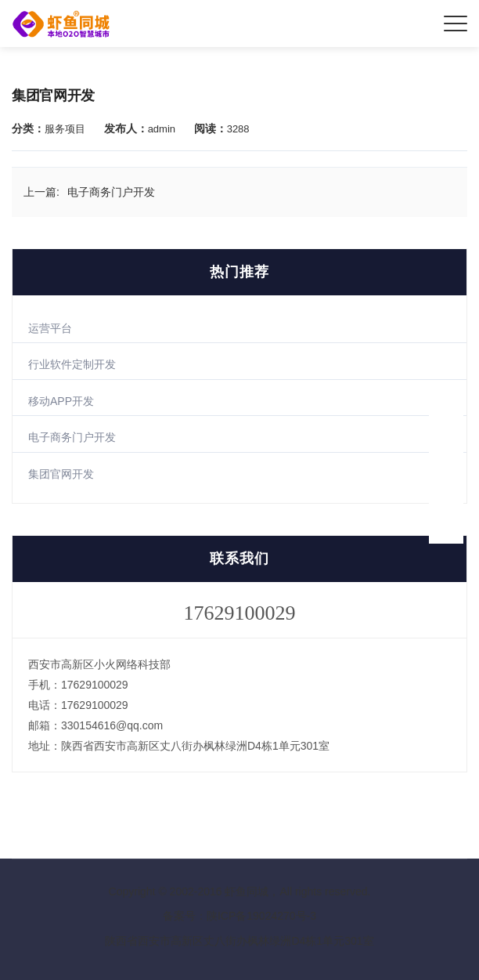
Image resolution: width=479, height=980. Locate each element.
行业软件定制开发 (72, 364)
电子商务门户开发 (72, 437)
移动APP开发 (61, 401)
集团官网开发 (61, 474)
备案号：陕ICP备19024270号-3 (239, 916)
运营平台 (50, 328)
